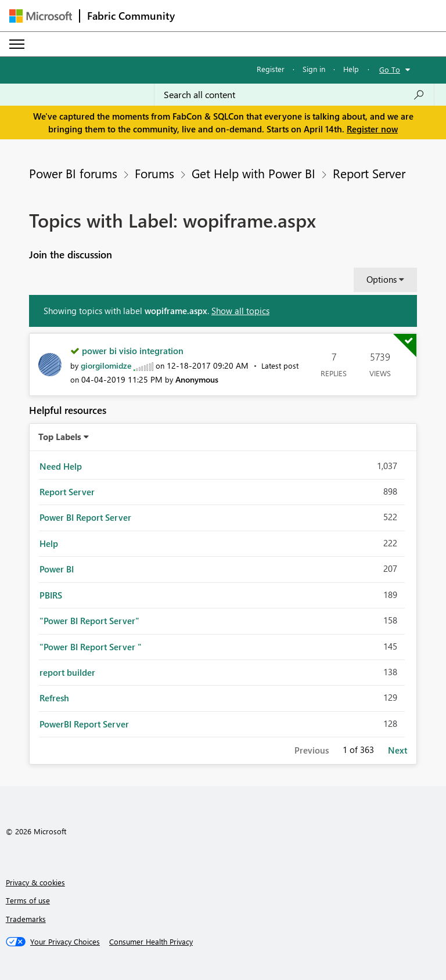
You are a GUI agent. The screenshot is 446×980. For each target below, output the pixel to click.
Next (398, 750)
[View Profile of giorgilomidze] (106, 365)
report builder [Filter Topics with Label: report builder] (67, 672)
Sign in (314, 69)
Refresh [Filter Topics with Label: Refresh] (54, 698)
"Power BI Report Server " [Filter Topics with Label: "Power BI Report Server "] (91, 647)
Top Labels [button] (60, 437)
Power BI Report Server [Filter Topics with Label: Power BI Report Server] (85, 517)
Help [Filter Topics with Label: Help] (49, 543)
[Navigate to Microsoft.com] (41, 16)
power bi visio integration (133, 351)
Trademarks (26, 919)
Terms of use (28, 900)
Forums (154, 173)
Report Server (369, 173)
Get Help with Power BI (253, 173)
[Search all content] (294, 95)
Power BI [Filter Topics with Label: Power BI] (57, 569)
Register (271, 69)
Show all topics (240, 311)
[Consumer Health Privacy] (151, 942)
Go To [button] (390, 69)
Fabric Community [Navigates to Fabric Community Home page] (131, 16)
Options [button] (382, 279)
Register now (372, 129)
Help (351, 69)
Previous (312, 750)
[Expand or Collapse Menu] (17, 44)
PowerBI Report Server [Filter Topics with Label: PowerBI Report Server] (84, 724)
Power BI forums (73, 173)
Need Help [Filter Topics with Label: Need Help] (61, 466)
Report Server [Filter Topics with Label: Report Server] (67, 492)
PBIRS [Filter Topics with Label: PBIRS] (51, 595)
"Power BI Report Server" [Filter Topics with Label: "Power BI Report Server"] (89, 621)
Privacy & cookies (35, 882)
